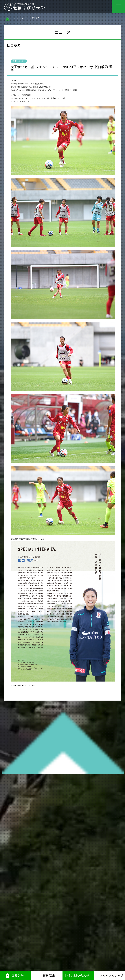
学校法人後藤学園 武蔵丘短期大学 (24, 7)
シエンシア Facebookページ (24, 685)
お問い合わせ (80, 976)
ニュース (15, 18)
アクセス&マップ (111, 976)
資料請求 (49, 976)
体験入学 (18, 976)
